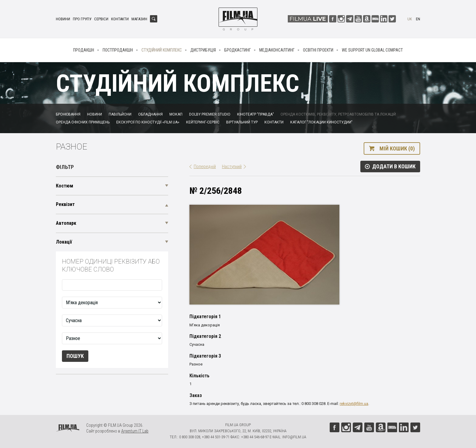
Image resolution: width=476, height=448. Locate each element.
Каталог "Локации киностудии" (321, 122)
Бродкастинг (238, 50)
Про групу (82, 19)
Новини (63, 19)
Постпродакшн (118, 50)
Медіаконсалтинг (277, 50)
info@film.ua (294, 437)
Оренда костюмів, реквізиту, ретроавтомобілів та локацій (338, 114)
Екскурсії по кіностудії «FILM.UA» (148, 122)
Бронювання (68, 114)
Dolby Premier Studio (210, 114)
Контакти (120, 19)
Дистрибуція (203, 50)
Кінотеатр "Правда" (255, 114)
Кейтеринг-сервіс (203, 122)
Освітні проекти (318, 50)
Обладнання (150, 114)
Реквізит (65, 204)
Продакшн (84, 50)
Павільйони (120, 114)
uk (410, 19)
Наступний (232, 167)
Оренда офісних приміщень (83, 122)
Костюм (65, 186)
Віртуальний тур (242, 122)
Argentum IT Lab (135, 431)
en (418, 19)
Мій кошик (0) (397, 148)
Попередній (205, 167)
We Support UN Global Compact (372, 50)
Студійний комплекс (162, 50)
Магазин (139, 19)
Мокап (176, 114)
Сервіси (101, 19)
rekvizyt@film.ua (354, 404)
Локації (64, 242)
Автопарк (66, 223)
